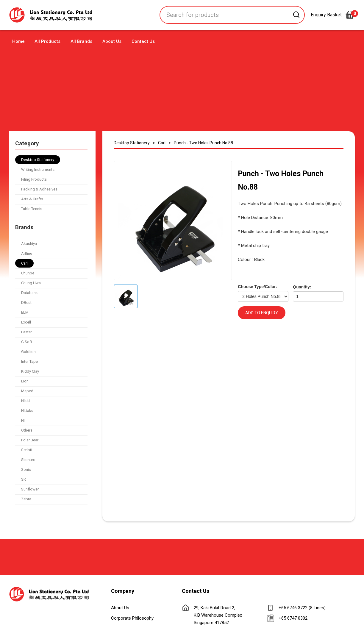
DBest (26, 303)
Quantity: (302, 287)
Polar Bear (30, 440)
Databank (29, 293)
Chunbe (28, 273)
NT (24, 420)
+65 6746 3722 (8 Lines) (302, 608)
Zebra (26, 499)
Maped (27, 391)
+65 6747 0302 (293, 618)
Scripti (27, 450)
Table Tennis (32, 209)
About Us (112, 41)
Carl (24, 263)
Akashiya (29, 244)
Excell (26, 322)
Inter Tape (29, 361)
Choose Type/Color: (257, 287)
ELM (25, 312)
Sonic (26, 469)
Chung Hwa (31, 283)
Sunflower (30, 489)
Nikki (25, 401)
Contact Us (143, 41)
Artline (27, 253)
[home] (61, 15)
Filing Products (34, 179)
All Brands (81, 41)
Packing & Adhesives (39, 189)
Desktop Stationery (38, 160)
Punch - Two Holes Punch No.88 (203, 143)
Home (18, 41)
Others (27, 430)
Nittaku (27, 411)
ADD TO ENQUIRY (262, 313)
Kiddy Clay (30, 371)
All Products (47, 41)
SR (24, 479)
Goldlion (28, 352)
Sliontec (28, 460)
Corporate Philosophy (132, 618)
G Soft (27, 342)
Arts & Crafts (32, 199)
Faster (26, 332)
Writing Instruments (38, 169)
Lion (25, 381)
